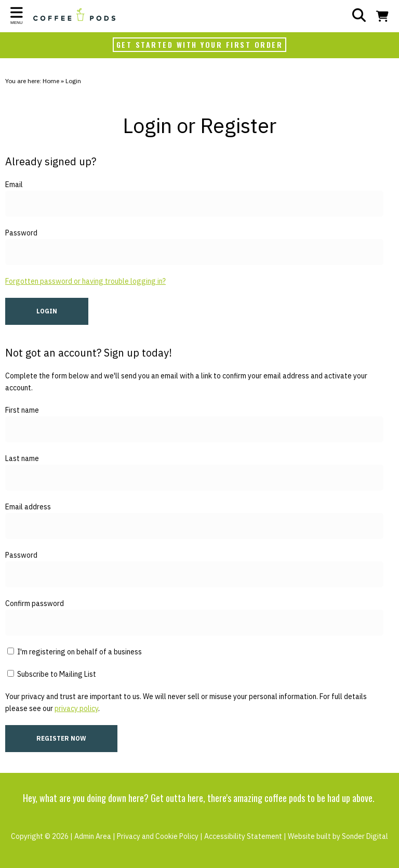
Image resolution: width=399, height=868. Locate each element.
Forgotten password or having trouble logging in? (85, 281)
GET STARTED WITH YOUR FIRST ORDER (200, 44)
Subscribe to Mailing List (52, 674)
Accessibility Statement (243, 836)
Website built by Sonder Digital (338, 836)
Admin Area (93, 836)
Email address (28, 507)
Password (21, 233)
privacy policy (76, 708)
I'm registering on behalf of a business (75, 652)
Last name (22, 458)
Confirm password (35, 603)
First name (22, 410)
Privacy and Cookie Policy (158, 836)
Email (14, 185)
